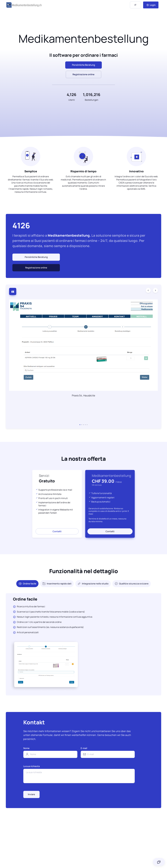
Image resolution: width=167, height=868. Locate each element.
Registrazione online (83, 74)
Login (151, 5)
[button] (80, 425)
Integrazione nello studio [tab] (93, 584)
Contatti (57, 531)
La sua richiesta (32, 766)
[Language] (135, 5)
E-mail (84, 748)
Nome (26, 748)
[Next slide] (155, 290)
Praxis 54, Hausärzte (83, 395)
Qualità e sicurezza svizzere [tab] (132, 584)
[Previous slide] (148, 290)
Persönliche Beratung (36, 257)
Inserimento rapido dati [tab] (57, 584)
